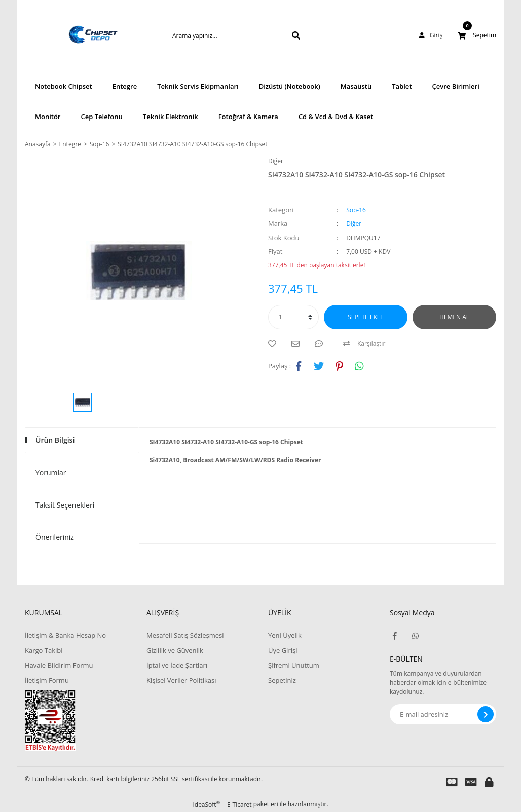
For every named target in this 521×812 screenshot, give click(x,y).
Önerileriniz (55, 537)
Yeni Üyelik (285, 635)
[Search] (220, 35)
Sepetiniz (282, 680)
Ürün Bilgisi (55, 440)
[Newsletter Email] (443, 714)
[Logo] (78, 35)
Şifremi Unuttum (294, 665)
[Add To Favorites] (275, 344)
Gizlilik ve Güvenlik (175, 650)
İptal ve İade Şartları (177, 665)
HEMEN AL (454, 317)
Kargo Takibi (44, 650)
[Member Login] (431, 35)
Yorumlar (51, 472)
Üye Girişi (283, 650)
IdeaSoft (206, 805)
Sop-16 (356, 210)
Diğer (276, 161)
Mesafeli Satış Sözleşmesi (185, 635)
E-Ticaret (239, 805)
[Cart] (477, 35)
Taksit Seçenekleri (65, 505)
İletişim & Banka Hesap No (65, 635)
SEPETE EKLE (365, 317)
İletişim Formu (47, 680)
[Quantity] (293, 317)
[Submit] (486, 714)
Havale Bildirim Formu (59, 665)
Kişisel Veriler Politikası (181, 680)
